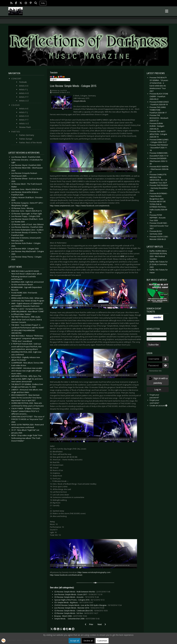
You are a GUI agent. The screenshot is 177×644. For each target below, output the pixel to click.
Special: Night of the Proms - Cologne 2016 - (79, 600)
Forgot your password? (154, 396)
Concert (16, 79)
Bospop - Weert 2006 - (71, 616)
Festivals (23, 82)
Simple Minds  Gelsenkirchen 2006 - (77, 619)
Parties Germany (27, 135)
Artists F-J (23, 89)
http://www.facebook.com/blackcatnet (66, 575)
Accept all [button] (75, 641)
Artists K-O (24, 93)
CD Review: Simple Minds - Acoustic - (77, 597)
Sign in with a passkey (158, 380)
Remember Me (155, 371)
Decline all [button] (88, 641)
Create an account (158, 406)
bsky (43, 3)
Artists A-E (24, 86)
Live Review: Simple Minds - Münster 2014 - (79, 608)
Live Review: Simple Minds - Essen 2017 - (78, 594)
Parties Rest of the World (30, 143)
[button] (52, 629)
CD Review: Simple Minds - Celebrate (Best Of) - (81, 611)
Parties (16, 132)
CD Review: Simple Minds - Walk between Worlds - (82, 592)
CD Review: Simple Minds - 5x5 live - (76, 613)
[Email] (157, 339)
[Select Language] (60, 80)
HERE (122, 256)
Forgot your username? (154, 402)
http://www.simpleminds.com (62, 206)
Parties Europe (26, 139)
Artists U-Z (24, 101)
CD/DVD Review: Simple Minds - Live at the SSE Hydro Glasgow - (88, 605)
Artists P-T (24, 97)
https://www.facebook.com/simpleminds (93, 206)
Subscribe (153, 345)
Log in (158, 389)
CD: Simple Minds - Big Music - (74, 602)
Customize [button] (102, 641)
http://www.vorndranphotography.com (94, 572)
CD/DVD (16, 105)
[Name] (157, 334)
